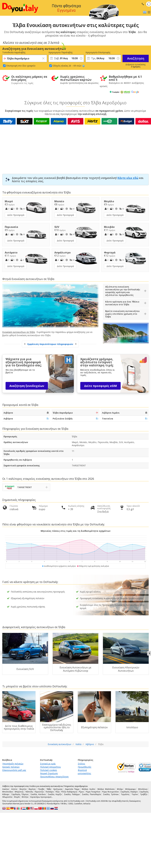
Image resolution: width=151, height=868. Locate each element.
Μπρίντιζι (19, 792)
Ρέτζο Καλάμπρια (69, 792)
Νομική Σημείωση (49, 773)
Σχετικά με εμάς (48, 764)
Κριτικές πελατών (11, 767)
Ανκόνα (6, 789)
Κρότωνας (58, 789)
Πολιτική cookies (49, 770)
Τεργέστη (125, 794)
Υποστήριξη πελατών (13, 764)
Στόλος (81, 764)
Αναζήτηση (136, 58)
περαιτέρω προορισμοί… (41, 797)
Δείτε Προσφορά (16, 215)
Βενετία (23, 789)
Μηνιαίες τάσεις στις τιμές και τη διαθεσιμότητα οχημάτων (76, 531)
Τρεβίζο (144, 794)
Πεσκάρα (50, 792)
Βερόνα (32, 789)
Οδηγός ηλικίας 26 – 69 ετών (69, 66)
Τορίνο (135, 794)
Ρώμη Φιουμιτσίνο (110, 792)
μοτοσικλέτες (84, 773)
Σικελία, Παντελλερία (92, 794)
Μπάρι (120, 789)
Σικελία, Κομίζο (55, 794)
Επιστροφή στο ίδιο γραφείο (21, 66)
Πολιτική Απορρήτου (50, 767)
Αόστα (14, 789)
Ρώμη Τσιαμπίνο (93, 792)
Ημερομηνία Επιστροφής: (96, 52)
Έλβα (49, 789)
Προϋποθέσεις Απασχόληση (54, 777)
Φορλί (17, 797)
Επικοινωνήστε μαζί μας (14, 770)
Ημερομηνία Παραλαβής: (59, 52)
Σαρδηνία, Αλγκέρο (129, 792)
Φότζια (25, 797)
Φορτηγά (82, 770)
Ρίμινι (81, 792)
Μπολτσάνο (8, 792)
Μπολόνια (143, 789)
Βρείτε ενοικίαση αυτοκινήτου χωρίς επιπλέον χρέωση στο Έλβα (122, 314)
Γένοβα (41, 789)
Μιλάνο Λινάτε (88, 789)
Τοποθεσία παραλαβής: (14, 52)
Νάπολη (29, 792)
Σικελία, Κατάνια (38, 794)
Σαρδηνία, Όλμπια (20, 794)
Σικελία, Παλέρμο (72, 794)
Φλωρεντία (7, 797)
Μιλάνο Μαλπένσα (106, 789)
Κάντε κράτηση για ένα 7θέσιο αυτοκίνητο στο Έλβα (122, 303)
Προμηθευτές (85, 767)
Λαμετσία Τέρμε (72, 789)
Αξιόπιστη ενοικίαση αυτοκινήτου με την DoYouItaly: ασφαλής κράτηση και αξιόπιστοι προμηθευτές (123, 291)
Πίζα (57, 792)
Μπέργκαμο (131, 789)
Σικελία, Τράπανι (111, 794)
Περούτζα (39, 792)
